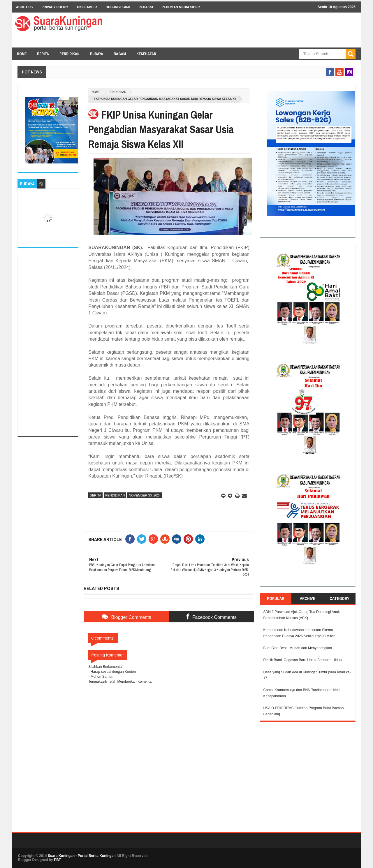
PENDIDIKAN (70, 54)
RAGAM (120, 54)
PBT (57, 860)
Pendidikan (117, 92)
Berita (95, 495)
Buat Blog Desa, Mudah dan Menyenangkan (298, 648)
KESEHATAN (146, 54)
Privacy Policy (55, 7)
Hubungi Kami (118, 7)
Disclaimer (87, 7)
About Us (24, 7)
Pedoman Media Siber (181, 7)
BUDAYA (97, 54)
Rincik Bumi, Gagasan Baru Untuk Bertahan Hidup (303, 660)
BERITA (43, 54)
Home (22, 54)
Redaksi (146, 7)
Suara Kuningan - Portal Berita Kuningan (82, 856)
